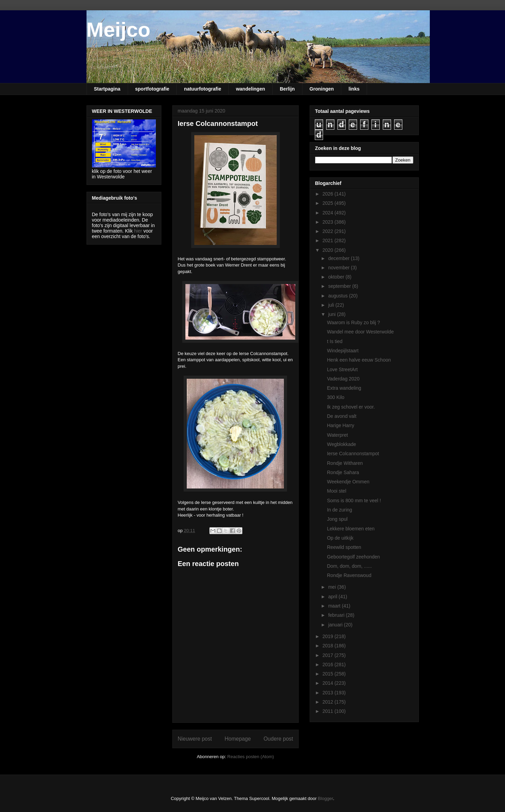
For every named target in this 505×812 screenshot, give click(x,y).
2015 (328, 674)
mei (333, 587)
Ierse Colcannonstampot (353, 454)
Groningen (322, 89)
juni (333, 314)
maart (335, 606)
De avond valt (342, 416)
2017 (328, 655)
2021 (328, 240)
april (333, 597)
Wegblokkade (341, 444)
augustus (339, 296)
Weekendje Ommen (348, 482)
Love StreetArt (342, 369)
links (354, 89)
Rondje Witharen (345, 463)
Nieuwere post (195, 739)
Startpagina (107, 89)
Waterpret (337, 435)
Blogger (325, 798)
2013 (328, 693)
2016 (328, 664)
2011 (328, 711)
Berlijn (287, 89)
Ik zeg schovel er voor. (351, 407)
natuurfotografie (203, 89)
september (340, 286)
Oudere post (278, 739)
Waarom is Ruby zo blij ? (353, 322)
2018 (328, 646)
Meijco (119, 30)
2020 (328, 250)
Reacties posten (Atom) (251, 757)
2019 (328, 636)
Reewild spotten (344, 547)
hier (138, 231)
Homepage (238, 739)
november (340, 268)
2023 (328, 222)
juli (332, 305)
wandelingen (250, 89)
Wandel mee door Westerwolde (360, 332)
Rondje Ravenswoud (349, 575)
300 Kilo (336, 397)
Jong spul (337, 519)
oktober (337, 277)
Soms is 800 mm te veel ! (354, 501)
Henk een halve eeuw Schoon (359, 360)
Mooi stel (336, 491)
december (340, 258)
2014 (328, 683)
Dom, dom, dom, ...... (349, 566)
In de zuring (339, 510)
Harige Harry (340, 425)
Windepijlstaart (343, 351)
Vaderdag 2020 (343, 379)
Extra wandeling (344, 388)
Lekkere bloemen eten (351, 529)
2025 (328, 203)
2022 (328, 231)
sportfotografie (152, 89)
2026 (328, 194)
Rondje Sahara (343, 472)
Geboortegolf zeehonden (353, 557)
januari (336, 625)
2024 (328, 213)
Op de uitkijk (340, 538)
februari (337, 615)
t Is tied (335, 341)
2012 (328, 702)
